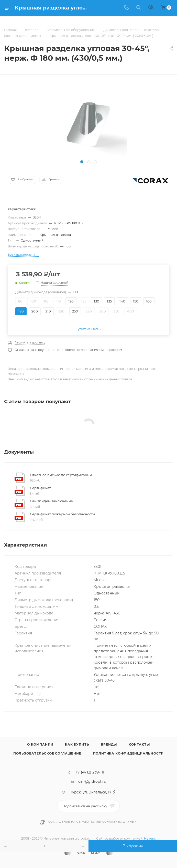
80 (20, 301)
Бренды (109, 744)
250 (75, 311)
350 (117, 311)
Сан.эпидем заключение (51, 501)
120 (71, 301)
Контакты (139, 744)
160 (149, 301)
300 (103, 311)
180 (21, 311)
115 (58, 301)
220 (62, 311)
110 (46, 301)
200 (35, 311)
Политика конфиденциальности (129, 753)
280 (89, 311)
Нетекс (150, 838)
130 (97, 301)
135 (109, 301)
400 (131, 311)
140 (122, 301)
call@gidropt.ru (92, 781)
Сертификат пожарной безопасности (62, 514)
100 (33, 301)
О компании (40, 744)
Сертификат (40, 488)
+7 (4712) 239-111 (90, 772)
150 (136, 301)
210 (48, 311)
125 (84, 301)
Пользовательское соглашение (47, 753)
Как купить (77, 744)
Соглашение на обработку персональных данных (92, 822)
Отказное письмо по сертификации (61, 475)
